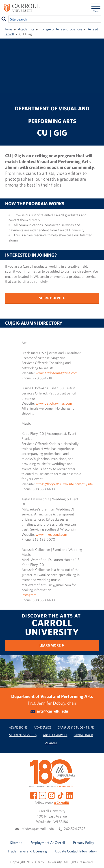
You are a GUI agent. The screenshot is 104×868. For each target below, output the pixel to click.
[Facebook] (34, 795)
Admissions (18, 727)
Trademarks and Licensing (27, 851)
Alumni (51, 743)
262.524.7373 (75, 829)
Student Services (23, 735)
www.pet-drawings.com (54, 403)
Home (8, 29)
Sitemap (16, 843)
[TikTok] (61, 795)
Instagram (29, 595)
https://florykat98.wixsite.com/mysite (64, 484)
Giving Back (83, 735)
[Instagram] (52, 795)
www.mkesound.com (52, 534)
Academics (26, 29)
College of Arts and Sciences (61, 29)
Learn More (50, 645)
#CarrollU (62, 803)
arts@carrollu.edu (52, 711)
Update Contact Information (76, 851)
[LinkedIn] (69, 795)
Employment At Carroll (48, 843)
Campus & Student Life (76, 727)
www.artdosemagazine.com (57, 373)
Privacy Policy (84, 843)
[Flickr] (43, 795)
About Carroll (55, 735)
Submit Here (50, 298)
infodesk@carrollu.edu (37, 829)
